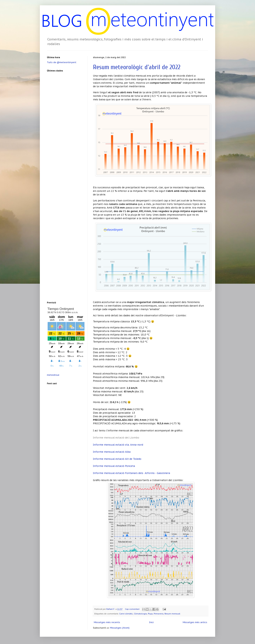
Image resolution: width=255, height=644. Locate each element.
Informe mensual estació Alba (112, 452)
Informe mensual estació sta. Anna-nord (118, 445)
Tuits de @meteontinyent (62, 62)
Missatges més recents (107, 622)
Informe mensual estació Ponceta (114, 466)
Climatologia (140, 614)
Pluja (150, 614)
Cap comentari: (133, 609)
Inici (151, 622)
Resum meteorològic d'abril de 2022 (137, 67)
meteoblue (53, 375)
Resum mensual (172, 614)
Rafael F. (111, 609)
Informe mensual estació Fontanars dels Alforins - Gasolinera (131, 473)
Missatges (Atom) (120, 628)
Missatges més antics (195, 622)
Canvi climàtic (126, 614)
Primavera (159, 614)
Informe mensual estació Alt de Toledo (117, 459)
